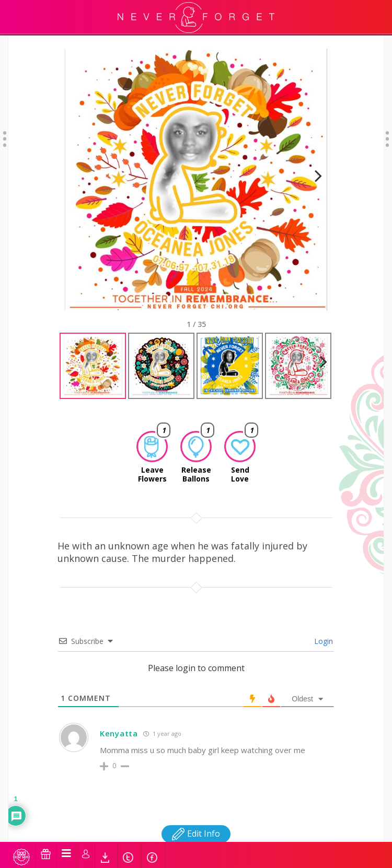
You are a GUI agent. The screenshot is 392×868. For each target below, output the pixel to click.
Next (314, 179)
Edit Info (196, 824)
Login (322, 632)
